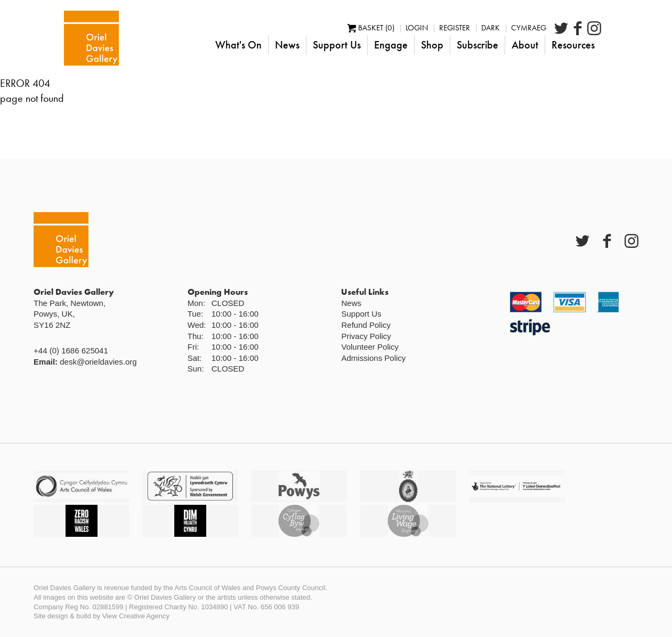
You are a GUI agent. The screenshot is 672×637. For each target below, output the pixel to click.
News (325, 45)
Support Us (374, 45)
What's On (276, 45)
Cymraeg (566, 28)
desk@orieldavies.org (98, 362)
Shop (469, 45)
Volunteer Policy (370, 347)
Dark (528, 28)
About (562, 45)
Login (454, 28)
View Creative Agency (136, 616)
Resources (610, 45)
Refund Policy (366, 325)
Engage (428, 45)
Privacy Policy (366, 336)
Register (492, 28)
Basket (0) (408, 28)
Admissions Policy (373, 358)
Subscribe (515, 45)
